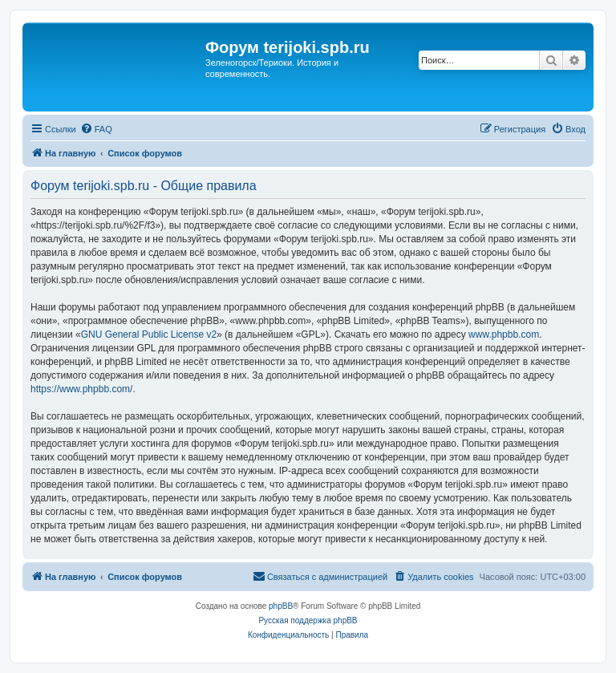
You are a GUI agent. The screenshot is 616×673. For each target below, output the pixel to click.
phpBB (281, 606)
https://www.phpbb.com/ (81, 389)
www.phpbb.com (504, 334)
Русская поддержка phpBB (308, 620)
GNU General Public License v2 (149, 334)
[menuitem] (96, 129)
